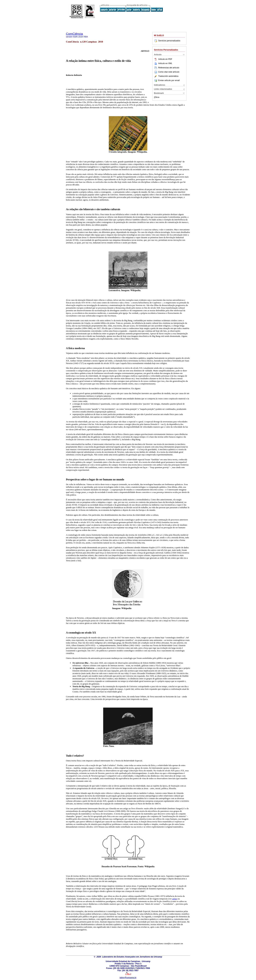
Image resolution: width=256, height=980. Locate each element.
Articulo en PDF (163, 59)
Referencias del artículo (167, 68)
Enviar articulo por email (167, 80)
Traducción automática (166, 76)
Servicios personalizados (167, 41)
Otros (157, 97)
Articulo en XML (163, 63)
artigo (175, 899)
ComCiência (74, 34)
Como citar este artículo (169, 72)
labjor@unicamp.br (128, 978)
